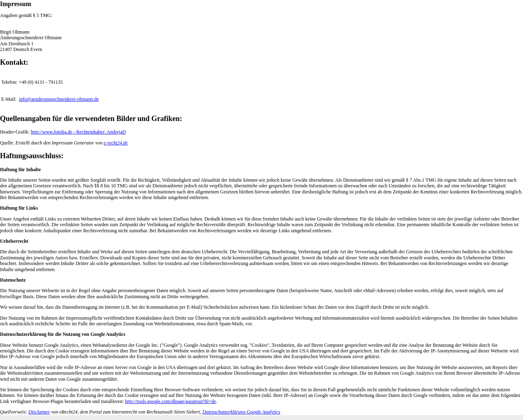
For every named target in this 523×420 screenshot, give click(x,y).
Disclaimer (39, 412)
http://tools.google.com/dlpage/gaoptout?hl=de (170, 401)
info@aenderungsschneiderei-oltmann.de (59, 99)
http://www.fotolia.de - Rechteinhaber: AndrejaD (78, 132)
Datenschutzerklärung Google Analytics (241, 412)
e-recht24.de (116, 143)
